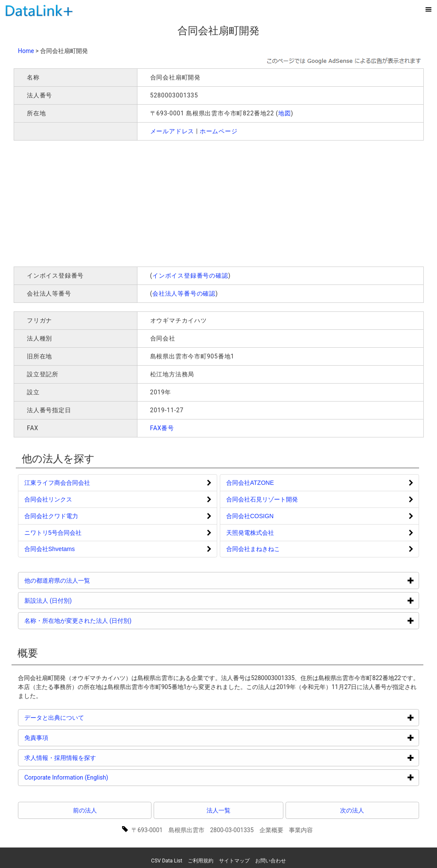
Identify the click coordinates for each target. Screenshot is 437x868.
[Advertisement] (137, 202)
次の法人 (352, 810)
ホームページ (219, 131)
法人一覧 (218, 810)
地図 (285, 113)
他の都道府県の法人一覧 (89, 580)
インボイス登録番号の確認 (190, 276)
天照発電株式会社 (250, 533)
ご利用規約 (201, 861)
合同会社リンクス (48, 499)
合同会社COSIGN (250, 516)
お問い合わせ (271, 861)
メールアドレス (172, 131)
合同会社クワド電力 (51, 516)
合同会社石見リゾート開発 (262, 499)
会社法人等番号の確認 (184, 293)
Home (26, 51)
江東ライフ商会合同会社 (57, 483)
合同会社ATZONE (250, 483)
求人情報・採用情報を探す (92, 758)
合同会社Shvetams (50, 549)
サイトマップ (234, 861)
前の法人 (85, 810)
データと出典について (86, 717)
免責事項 (68, 738)
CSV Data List (167, 861)
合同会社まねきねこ (253, 549)
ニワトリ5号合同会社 (53, 533)
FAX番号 (162, 428)
